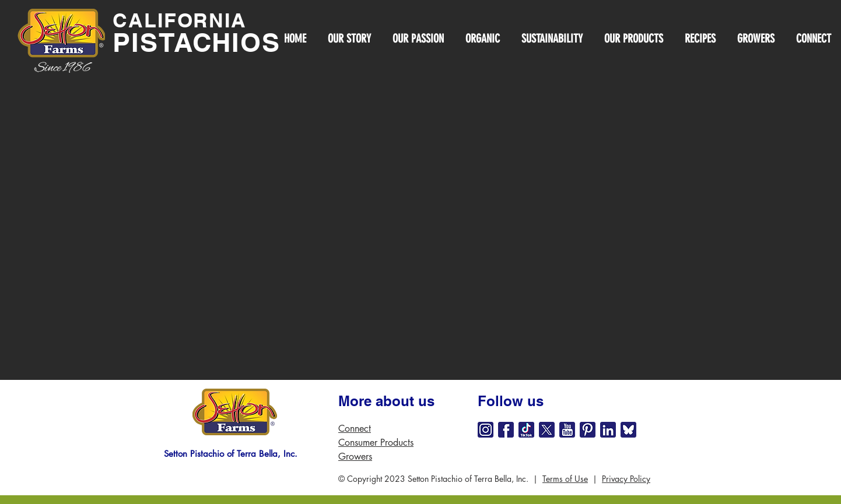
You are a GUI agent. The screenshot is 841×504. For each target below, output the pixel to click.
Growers (355, 457)
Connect (355, 429)
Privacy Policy (626, 479)
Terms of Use (565, 479)
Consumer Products (376, 443)
